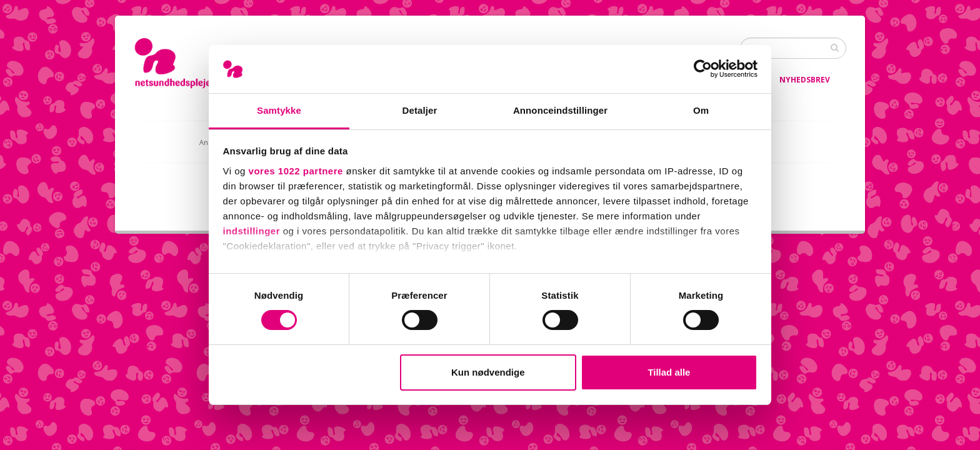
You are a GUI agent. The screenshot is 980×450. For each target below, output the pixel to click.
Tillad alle (669, 372)
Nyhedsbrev (805, 80)
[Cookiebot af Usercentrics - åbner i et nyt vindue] (703, 69)
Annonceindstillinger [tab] (560, 110)
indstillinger (252, 231)
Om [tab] (701, 110)
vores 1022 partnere (296, 171)
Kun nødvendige (488, 372)
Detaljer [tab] (420, 110)
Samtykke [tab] (279, 110)
